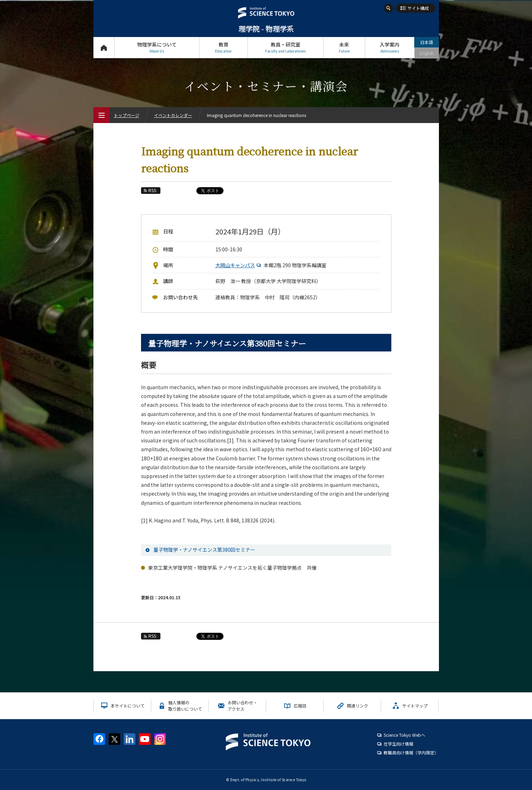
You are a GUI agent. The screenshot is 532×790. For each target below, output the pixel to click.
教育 (224, 47)
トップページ (104, 47)
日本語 (427, 42)
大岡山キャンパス (239, 265)
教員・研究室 (286, 47)
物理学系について (157, 47)
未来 (344, 47)
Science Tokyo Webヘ (404, 735)
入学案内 (390, 47)
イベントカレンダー (173, 115)
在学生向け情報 (398, 744)
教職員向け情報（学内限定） (411, 752)
